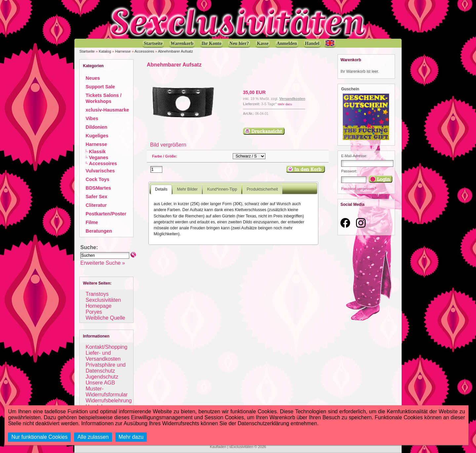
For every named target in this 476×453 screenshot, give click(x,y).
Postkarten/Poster (106, 214)
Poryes (94, 312)
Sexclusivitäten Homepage (103, 303)
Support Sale (100, 87)
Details (161, 189)
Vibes (92, 118)
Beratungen (99, 231)
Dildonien (97, 127)
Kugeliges (97, 136)
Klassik (97, 152)
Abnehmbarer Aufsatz (176, 51)
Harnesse (123, 51)
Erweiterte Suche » (103, 263)
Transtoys (97, 294)
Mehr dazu (285, 104)
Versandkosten (292, 99)
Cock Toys (98, 179)
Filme (92, 222)
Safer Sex (97, 197)
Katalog (105, 51)
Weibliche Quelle (105, 318)
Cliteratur (96, 205)
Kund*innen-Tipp (222, 189)
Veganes (99, 158)
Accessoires (144, 51)
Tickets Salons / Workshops (104, 98)
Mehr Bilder (187, 189)
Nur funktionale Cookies (39, 437)
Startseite (87, 51)
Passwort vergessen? (359, 189)
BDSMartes (98, 188)
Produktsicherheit (262, 189)
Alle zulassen (93, 437)
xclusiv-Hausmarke (107, 110)
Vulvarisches (100, 171)
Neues (93, 78)
